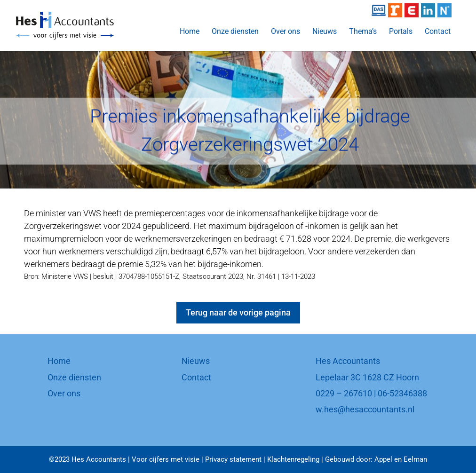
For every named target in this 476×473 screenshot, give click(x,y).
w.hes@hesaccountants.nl (365, 409)
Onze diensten (235, 32)
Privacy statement (233, 459)
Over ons (286, 32)
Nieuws (325, 32)
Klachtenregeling (293, 459)
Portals (401, 32)
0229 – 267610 (344, 393)
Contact (438, 32)
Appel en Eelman (401, 459)
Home (190, 32)
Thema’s (363, 32)
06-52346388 (402, 393)
